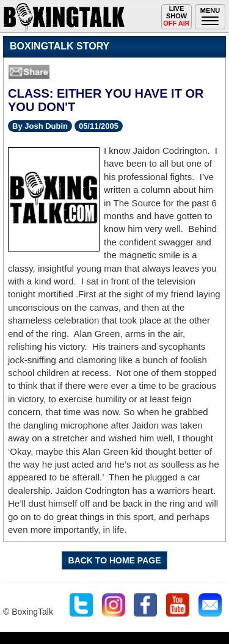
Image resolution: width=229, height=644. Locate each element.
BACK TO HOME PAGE (115, 560)
